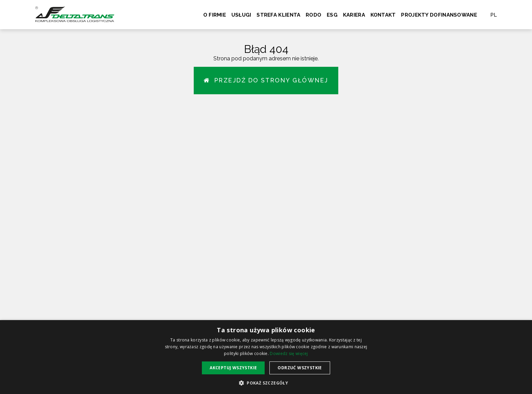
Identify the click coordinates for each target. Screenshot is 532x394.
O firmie (215, 15)
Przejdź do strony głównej (266, 81)
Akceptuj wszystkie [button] (233, 368)
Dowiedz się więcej (289, 353)
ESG (332, 15)
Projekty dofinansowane (439, 15)
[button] (266, 383)
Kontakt (383, 15)
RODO (313, 15)
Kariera (354, 15)
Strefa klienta (278, 15)
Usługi (241, 15)
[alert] (266, 357)
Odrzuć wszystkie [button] (300, 368)
